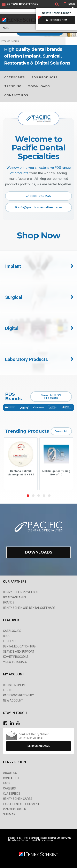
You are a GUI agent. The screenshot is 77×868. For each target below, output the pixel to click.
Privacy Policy (15, 838)
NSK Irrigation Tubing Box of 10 (56, 473)
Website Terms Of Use (52, 838)
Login (71, 4)
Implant (13, 266)
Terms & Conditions (32, 838)
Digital (12, 328)
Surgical (14, 297)
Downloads (39, 86)
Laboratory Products (26, 359)
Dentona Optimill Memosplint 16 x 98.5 (21, 473)
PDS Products (44, 77)
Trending (13, 86)
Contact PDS (16, 95)
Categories (15, 77)
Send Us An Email (39, 746)
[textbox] (33, 41)
